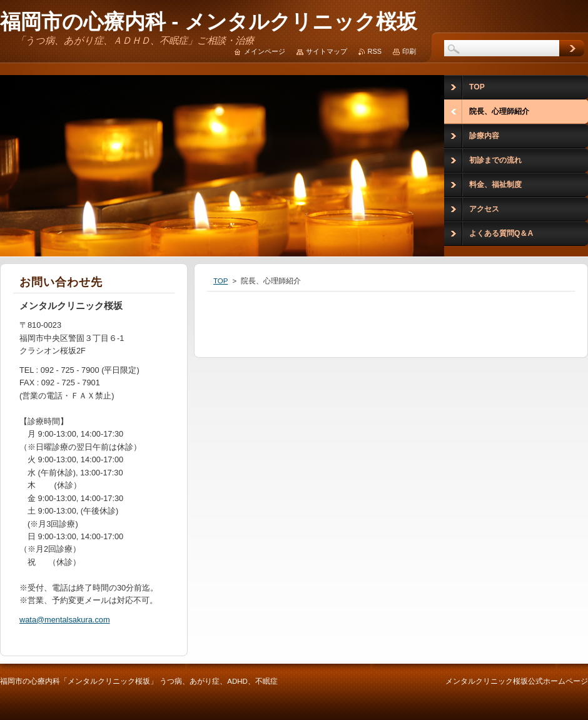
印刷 (409, 51)
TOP (220, 281)
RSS (375, 51)
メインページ (265, 51)
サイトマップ (327, 51)
